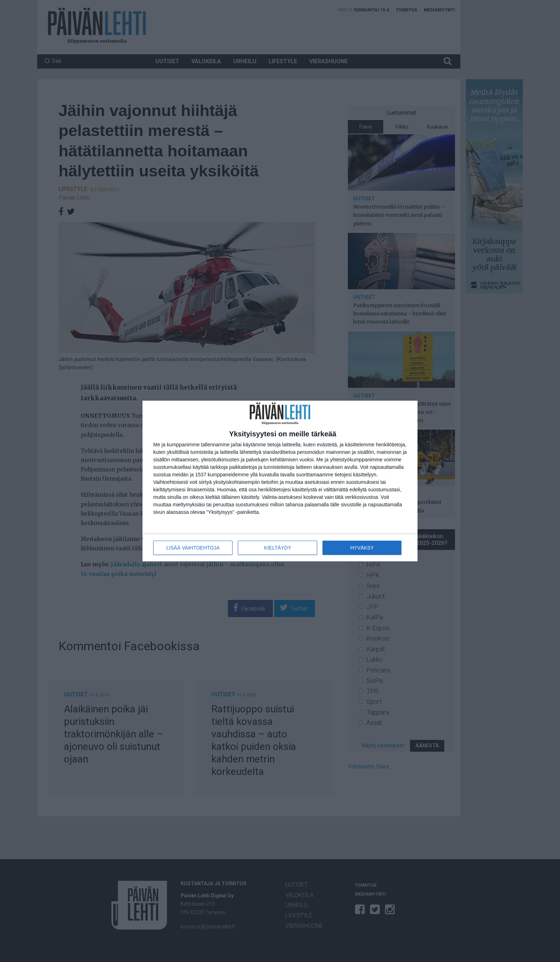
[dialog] (280, 481)
